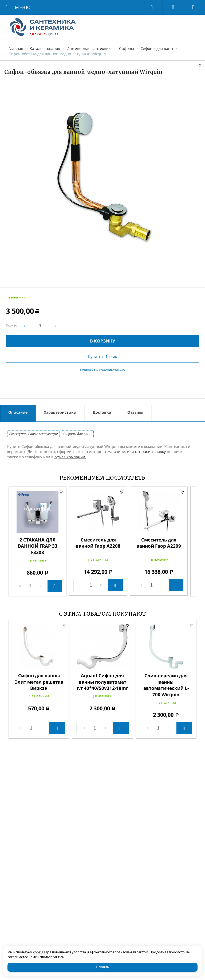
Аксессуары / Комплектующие (33, 434)
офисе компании (70, 457)
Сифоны (127, 48)
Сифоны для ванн (157, 48)
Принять (103, 967)
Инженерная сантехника (90, 48)
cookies (39, 952)
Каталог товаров (45, 48)
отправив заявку (150, 451)
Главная (16, 48)
